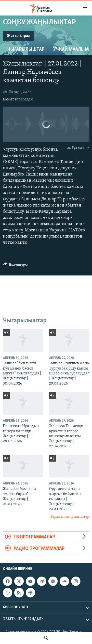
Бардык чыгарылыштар (70, 517)
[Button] (15, 266)
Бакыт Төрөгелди (18, 99)
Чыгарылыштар (26, 49)
